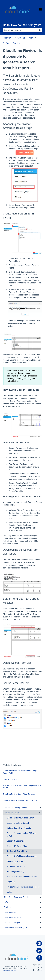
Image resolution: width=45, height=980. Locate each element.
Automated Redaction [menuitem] (16, 866)
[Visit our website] (39, 951)
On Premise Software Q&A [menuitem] (15, 928)
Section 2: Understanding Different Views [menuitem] (21, 835)
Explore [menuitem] (7, 907)
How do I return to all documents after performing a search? (22, 787)
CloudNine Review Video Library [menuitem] (21, 818)
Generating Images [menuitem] (15, 861)
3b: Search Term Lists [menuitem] (17, 851)
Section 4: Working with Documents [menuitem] (22, 856)
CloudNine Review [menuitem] (12, 813)
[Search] (40, 30)
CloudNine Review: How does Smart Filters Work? (22, 800)
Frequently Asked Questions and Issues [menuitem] (24, 887)
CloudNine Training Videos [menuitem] (15, 808)
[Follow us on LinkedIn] (39, 943)
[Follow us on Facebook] (39, 958)
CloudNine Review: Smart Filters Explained (19, 794)
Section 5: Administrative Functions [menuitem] (22, 877)
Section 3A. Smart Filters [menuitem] (17, 846)
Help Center (8, 38)
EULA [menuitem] (9, 892)
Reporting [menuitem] (11, 882)
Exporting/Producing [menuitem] (15, 872)
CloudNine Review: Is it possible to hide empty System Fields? (20, 772)
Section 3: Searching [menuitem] (16, 841)
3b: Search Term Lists (12, 43)
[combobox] (20, 30)
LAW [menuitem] (6, 902)
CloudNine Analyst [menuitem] (12, 923)
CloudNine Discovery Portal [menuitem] (16, 897)
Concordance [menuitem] (10, 912)
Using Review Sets (10, 779)
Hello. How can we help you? (22, 25)
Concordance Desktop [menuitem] (14, 917)
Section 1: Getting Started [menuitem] (18, 823)
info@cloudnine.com (9, 970)
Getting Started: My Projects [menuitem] (19, 828)
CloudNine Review (25, 38)
